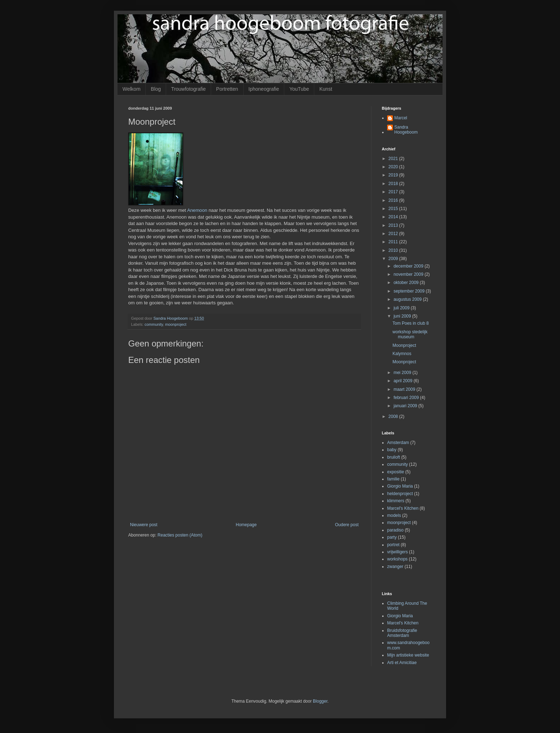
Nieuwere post (144, 525)
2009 (394, 259)
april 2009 (404, 381)
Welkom (131, 89)
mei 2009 (403, 373)
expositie (396, 472)
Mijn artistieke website (408, 655)
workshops (397, 559)
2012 (394, 234)
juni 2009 (403, 316)
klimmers (396, 501)
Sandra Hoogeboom (406, 130)
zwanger (395, 567)
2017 (394, 192)
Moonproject (404, 345)
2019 (394, 175)
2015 (394, 209)
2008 (394, 417)
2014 (394, 217)
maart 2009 (405, 389)
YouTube (299, 89)
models (394, 515)
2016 (394, 200)
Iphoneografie (264, 89)
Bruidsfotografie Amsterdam (402, 633)
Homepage (246, 525)
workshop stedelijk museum (410, 334)
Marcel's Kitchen (403, 508)
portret (393, 545)
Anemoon (197, 210)
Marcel (401, 118)
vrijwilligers (397, 552)
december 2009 (409, 266)
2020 (394, 167)
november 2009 (409, 274)
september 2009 (410, 291)
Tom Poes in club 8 (411, 323)
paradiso (395, 530)
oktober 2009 (407, 283)
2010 (394, 250)
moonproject (176, 324)
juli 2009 (402, 308)
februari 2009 (407, 398)
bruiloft (394, 457)
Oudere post (347, 525)
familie (393, 479)
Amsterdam (398, 443)
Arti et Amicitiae (402, 663)
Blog (156, 89)
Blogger (320, 701)
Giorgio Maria (400, 486)
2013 (394, 225)
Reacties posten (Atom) (180, 535)
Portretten (227, 89)
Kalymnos (402, 354)
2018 (394, 184)
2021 (394, 159)
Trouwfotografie (188, 89)
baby (392, 450)
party (392, 537)
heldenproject (400, 494)
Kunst (326, 89)
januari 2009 (406, 406)
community (154, 324)
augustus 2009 (408, 299)
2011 (394, 242)
